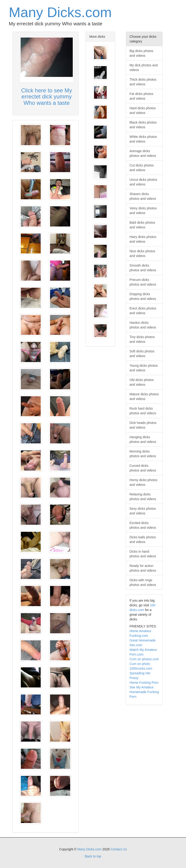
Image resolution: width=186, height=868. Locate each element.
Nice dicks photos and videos (142, 253)
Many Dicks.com (60, 12)
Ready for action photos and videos (143, 568)
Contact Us (119, 849)
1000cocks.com (141, 668)
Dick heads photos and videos (143, 425)
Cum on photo (140, 664)
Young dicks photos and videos (144, 368)
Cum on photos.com (144, 659)
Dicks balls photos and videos (143, 540)
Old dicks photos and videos (142, 382)
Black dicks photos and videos (143, 125)
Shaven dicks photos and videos (143, 196)
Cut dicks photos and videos (142, 168)
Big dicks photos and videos (142, 53)
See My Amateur (142, 687)
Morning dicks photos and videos (143, 454)
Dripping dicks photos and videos (143, 296)
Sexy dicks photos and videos (143, 511)
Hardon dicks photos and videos (143, 325)
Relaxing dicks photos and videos (143, 497)
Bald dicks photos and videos (142, 225)
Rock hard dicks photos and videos (143, 411)
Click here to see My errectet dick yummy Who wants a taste (46, 97)
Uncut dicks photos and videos (143, 182)
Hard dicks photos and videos (143, 110)
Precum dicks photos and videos (143, 282)
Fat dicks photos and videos (142, 96)
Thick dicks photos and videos (143, 82)
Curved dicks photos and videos (143, 468)
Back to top (93, 856)
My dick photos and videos (144, 68)
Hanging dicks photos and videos (143, 439)
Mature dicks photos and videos (144, 396)
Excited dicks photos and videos (143, 525)
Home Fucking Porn (144, 683)
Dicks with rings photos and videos (143, 582)
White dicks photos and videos (143, 139)
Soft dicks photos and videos (142, 354)
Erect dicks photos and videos (143, 311)
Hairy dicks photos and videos (143, 239)
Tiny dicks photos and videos (142, 339)
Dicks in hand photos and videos (143, 554)
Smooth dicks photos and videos (143, 268)
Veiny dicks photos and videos (143, 211)
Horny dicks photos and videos (144, 482)
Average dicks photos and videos (143, 153)
